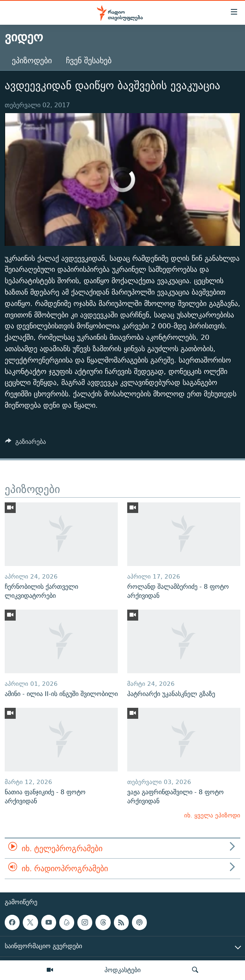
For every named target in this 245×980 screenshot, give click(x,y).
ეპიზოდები (32, 60)
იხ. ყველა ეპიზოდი (212, 815)
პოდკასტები (122, 970)
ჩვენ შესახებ (89, 60)
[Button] (26, 444)
